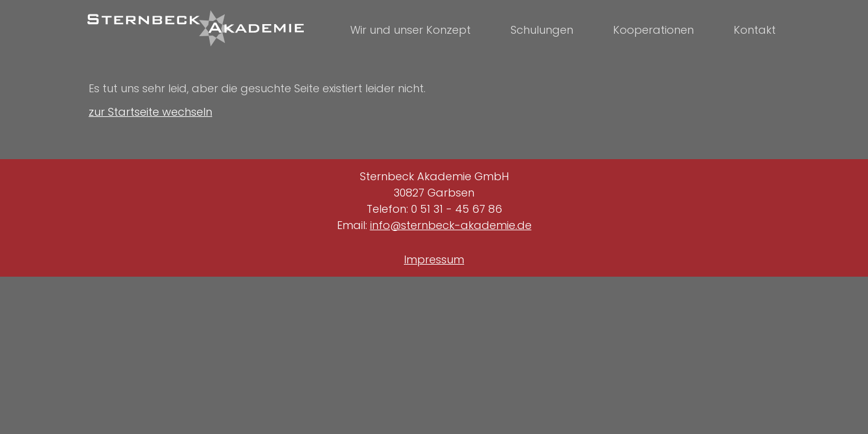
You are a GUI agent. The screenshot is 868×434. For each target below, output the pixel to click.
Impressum (434, 259)
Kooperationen (653, 30)
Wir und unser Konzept (410, 30)
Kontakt (755, 30)
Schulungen (542, 30)
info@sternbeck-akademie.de (451, 225)
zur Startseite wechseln (150, 112)
